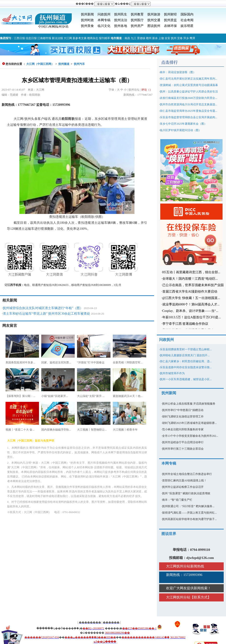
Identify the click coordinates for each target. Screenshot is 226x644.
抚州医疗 (137, 20)
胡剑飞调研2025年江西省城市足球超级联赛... (189, 423)
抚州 (174, 38)
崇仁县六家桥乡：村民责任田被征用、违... (186, 361)
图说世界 (169, 534)
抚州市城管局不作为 (172, 373)
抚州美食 (87, 26)
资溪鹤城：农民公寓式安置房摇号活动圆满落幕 (189, 85)
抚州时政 (87, 20)
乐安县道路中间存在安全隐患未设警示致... (186, 367)
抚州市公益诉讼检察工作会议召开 (183, 487)
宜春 (180, 38)
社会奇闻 (187, 20)
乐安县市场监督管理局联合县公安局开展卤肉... (189, 117)
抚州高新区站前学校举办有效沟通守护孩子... (189, 519)
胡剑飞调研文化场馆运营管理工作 (183, 417)
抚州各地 (121, 26)
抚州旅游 (154, 14)
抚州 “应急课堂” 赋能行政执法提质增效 (186, 493)
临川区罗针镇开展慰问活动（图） (181, 130)
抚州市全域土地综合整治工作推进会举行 (187, 474)
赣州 (149, 38)
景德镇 (141, 38)
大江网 (68, 38)
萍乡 (186, 38)
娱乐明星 (187, 26)
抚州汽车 (79, 64)
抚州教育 (137, 14)
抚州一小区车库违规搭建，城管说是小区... (186, 379)
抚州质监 (170, 20)
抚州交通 (154, 20)
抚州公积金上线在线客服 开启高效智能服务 (189, 404)
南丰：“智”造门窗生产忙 (177, 500)
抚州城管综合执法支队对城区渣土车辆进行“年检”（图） (43, 308)
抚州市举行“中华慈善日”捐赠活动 (183, 410)
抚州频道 (64, 64)
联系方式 (201, 597)
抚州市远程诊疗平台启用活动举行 (183, 442)
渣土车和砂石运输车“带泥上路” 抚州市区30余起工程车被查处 (47, 314)
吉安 (167, 38)
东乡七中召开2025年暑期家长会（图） (183, 124)
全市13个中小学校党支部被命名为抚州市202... (190, 436)
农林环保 (170, 26)
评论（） (147, 90)
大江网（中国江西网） (40, 64)
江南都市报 (44, 38)
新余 (155, 38)
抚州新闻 (87, 14)
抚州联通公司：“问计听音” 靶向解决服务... (188, 506)
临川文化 (104, 26)
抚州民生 (121, 14)
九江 (134, 38)
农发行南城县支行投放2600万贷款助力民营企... (189, 98)
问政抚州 (104, 14)
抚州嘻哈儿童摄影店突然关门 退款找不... (185, 355)
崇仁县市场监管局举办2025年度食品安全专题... (189, 111)
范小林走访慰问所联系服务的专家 (183, 429)
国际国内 (187, 14)
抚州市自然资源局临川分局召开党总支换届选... (189, 104)
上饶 (161, 38)
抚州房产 (137, 26)
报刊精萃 (104, 38)
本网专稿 (104, 20)
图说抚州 (154, 26)
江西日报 (19, 38)
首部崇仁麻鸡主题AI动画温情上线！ (184, 480)
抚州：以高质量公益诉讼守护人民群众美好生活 (189, 92)
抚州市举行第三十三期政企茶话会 (183, 449)
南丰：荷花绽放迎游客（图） (178, 72)
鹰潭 (192, 38)
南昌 (127, 38)
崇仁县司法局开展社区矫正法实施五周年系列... (189, 79)
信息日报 (31, 38)
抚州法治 (121, 20)
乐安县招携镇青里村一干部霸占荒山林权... (186, 349)
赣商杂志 (93, 38)
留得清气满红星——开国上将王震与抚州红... (189, 513)
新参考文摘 (80, 38)
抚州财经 (170, 14)
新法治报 (57, 38)
